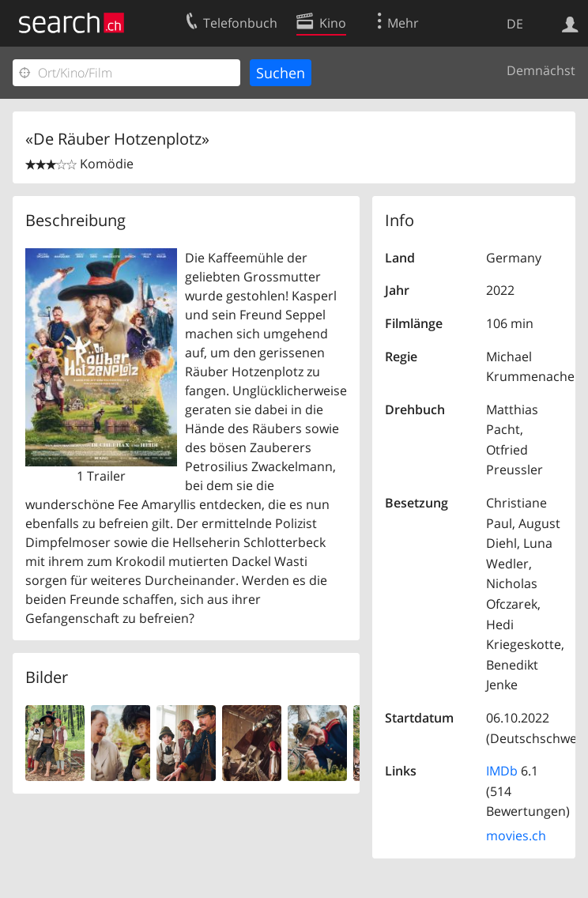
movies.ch (516, 836)
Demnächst (541, 70)
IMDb (502, 771)
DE (515, 24)
